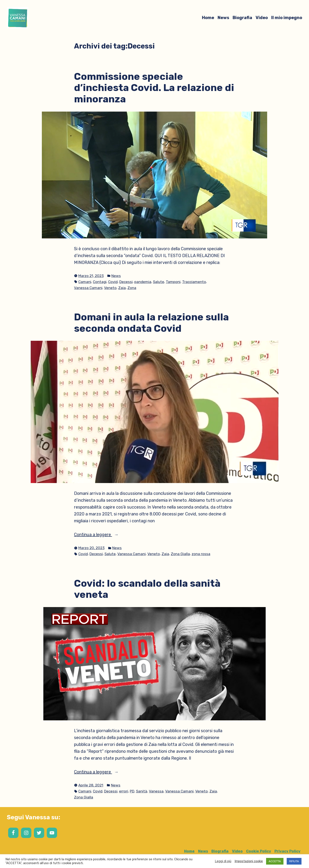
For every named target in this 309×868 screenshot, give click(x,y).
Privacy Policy (287, 851)
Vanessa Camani (88, 288)
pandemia (143, 282)
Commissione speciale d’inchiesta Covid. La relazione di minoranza (154, 88)
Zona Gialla (180, 554)
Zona (132, 288)
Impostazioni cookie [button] (249, 861)
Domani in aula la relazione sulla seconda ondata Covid (151, 323)
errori (124, 791)
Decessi (126, 282)
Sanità (142, 791)
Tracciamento (194, 282)
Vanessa (156, 791)
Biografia (242, 17)
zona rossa (201, 554)
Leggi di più (223, 861)
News (223, 17)
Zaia (122, 288)
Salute (159, 282)
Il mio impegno (287, 17)
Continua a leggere (102, 535)
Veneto (110, 288)
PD (132, 791)
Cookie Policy (259, 851)
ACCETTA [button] (275, 861)
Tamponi (173, 282)
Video (262, 17)
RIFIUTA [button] (294, 861)
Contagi (100, 282)
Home (208, 17)
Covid (113, 282)
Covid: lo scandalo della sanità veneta (147, 589)
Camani (85, 282)
